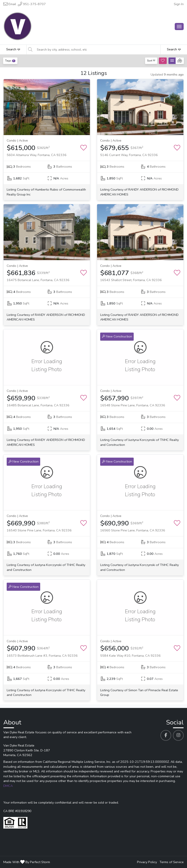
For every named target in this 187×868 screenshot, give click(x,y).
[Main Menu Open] (179, 27)
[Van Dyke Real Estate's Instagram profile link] (178, 735)
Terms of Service (172, 862)
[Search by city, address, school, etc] (97, 49)
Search (13, 49)
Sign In (179, 4)
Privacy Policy (147, 862)
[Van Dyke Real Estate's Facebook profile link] (166, 735)
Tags (10, 61)
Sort (151, 61)
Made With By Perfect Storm (27, 862)
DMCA (8, 786)
